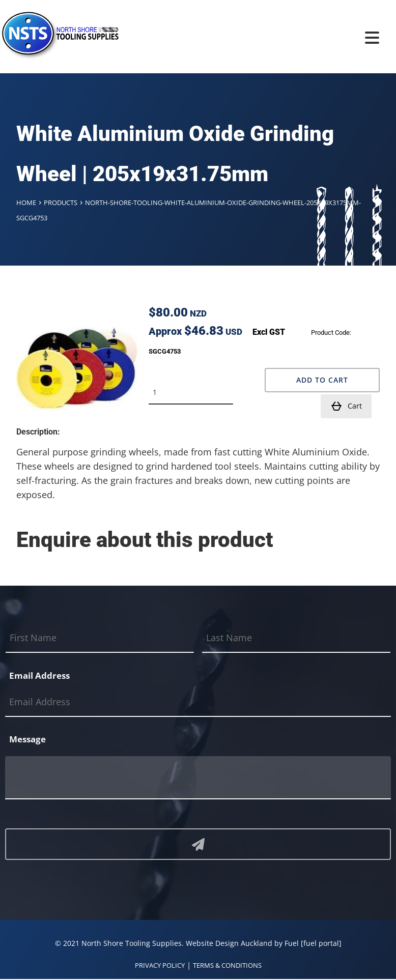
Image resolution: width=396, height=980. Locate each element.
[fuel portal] (321, 943)
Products (61, 203)
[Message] (198, 778)
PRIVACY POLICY (160, 965)
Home (26, 203)
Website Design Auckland (229, 943)
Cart (346, 406)
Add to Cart (322, 380)
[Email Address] (198, 702)
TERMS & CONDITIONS (227, 965)
